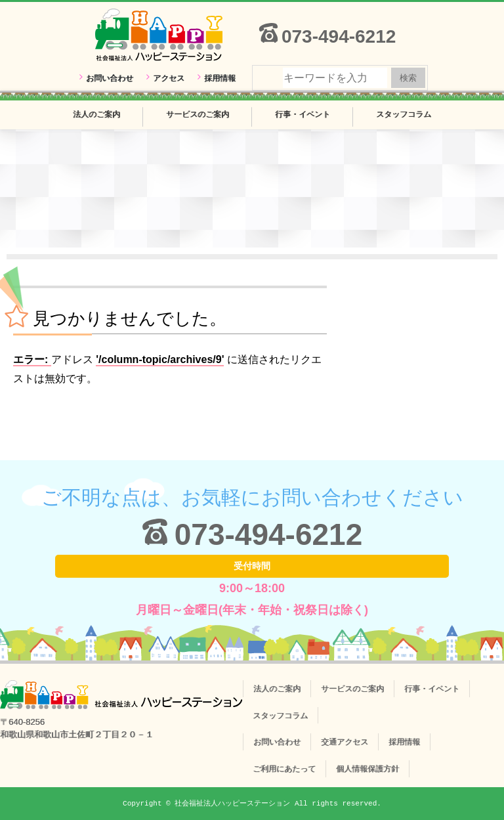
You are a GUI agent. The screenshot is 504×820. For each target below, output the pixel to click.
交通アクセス (345, 742)
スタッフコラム (404, 114)
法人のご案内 (96, 114)
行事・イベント (303, 114)
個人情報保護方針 (367, 769)
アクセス (169, 78)
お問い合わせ (110, 78)
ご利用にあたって (284, 769)
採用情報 (220, 78)
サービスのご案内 (198, 114)
